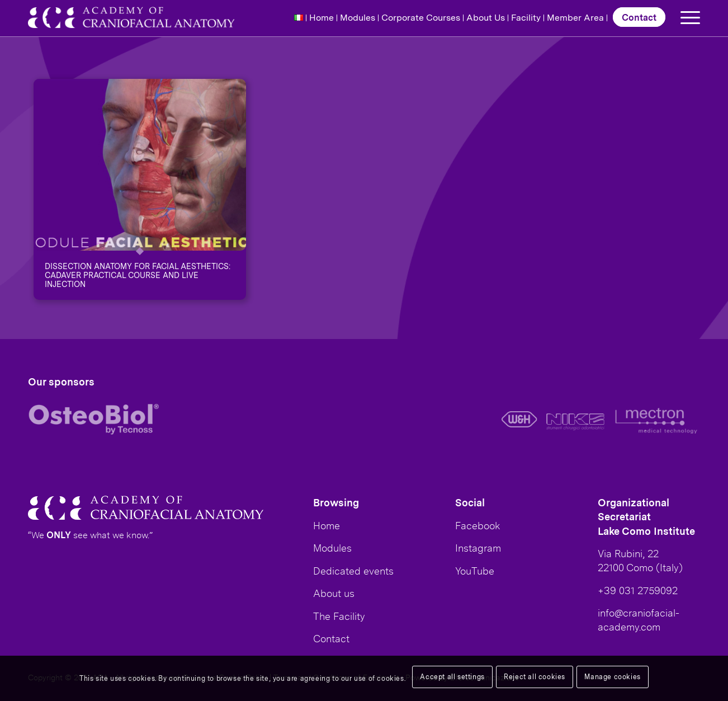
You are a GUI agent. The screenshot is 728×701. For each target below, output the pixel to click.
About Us (486, 17)
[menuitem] (299, 18)
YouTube (475, 571)
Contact (639, 17)
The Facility (339, 616)
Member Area (575, 17)
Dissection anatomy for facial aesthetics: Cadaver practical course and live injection (138, 275)
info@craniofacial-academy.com (639, 620)
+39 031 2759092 (638, 590)
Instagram (478, 548)
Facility (526, 17)
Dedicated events (353, 571)
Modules (358, 17)
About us (334, 593)
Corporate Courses (421, 17)
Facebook (478, 525)
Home (322, 17)
